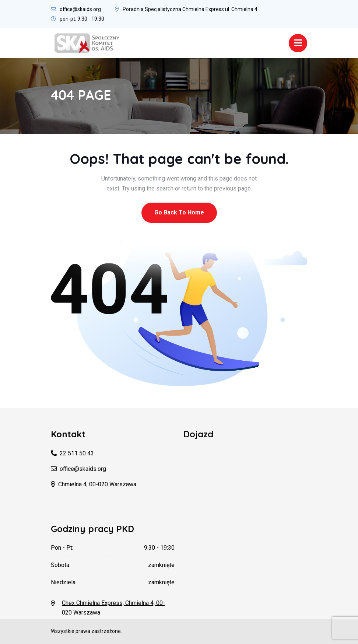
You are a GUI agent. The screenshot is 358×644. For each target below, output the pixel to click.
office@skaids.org (80, 9)
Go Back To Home (179, 212)
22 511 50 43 (77, 453)
